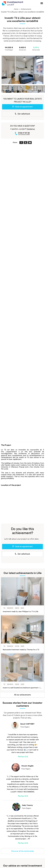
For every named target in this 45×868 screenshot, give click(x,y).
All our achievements (22, 695)
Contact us (31, 129)
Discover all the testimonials (23, 851)
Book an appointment (22, 107)
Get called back (22, 114)
